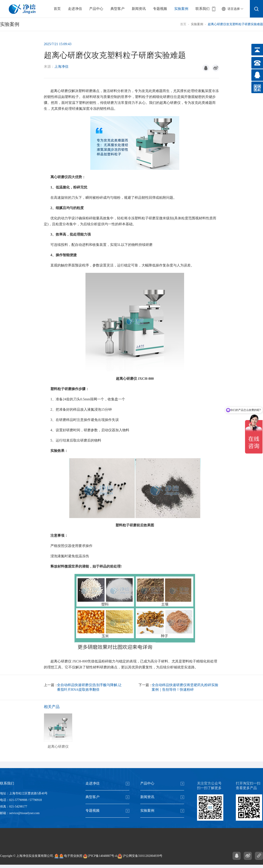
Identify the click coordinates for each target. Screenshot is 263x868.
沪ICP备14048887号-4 (100, 856)
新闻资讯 (139, 9)
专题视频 (160, 9)
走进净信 (75, 9)
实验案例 (181, 9)
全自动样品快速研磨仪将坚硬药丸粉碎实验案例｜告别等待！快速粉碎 (185, 687)
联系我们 (203, 9)
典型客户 (117, 9)
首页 (57, 9)
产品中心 (96, 9)
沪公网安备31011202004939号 (140, 856)
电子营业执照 (71, 856)
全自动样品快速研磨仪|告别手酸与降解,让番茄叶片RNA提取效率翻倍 (89, 687)
